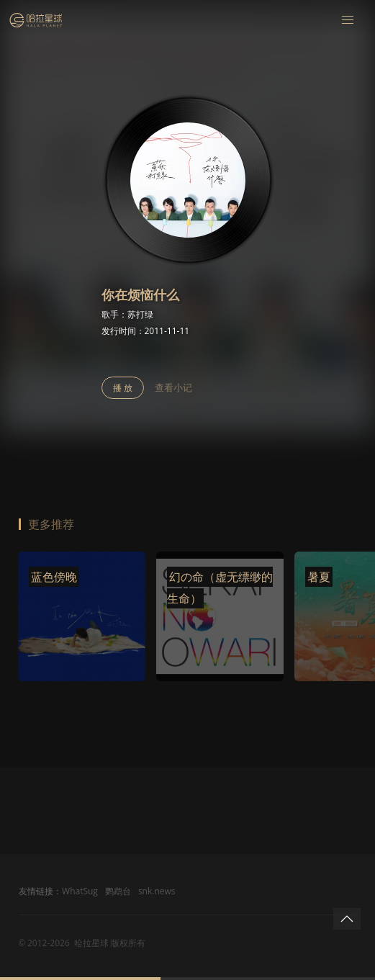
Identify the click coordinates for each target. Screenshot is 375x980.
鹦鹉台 (118, 891)
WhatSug (80, 891)
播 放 (123, 388)
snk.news (157, 891)
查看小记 (173, 387)
